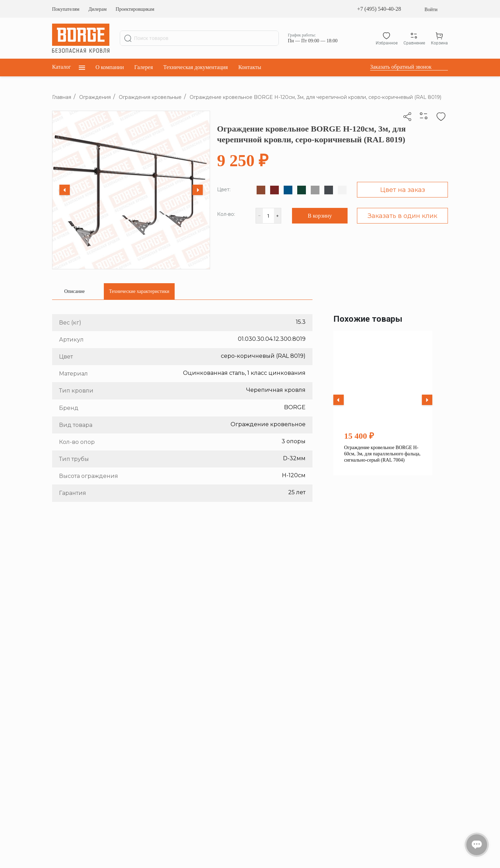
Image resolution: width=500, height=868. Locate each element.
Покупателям (66, 9)
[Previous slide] (65, 190)
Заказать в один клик (402, 216)
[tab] (74, 291)
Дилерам (98, 9)
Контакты (250, 67)
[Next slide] (198, 190)
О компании (110, 67)
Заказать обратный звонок (401, 67)
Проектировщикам (135, 9)
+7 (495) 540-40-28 (379, 9)
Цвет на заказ (403, 190)
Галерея (144, 67)
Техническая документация (195, 67)
